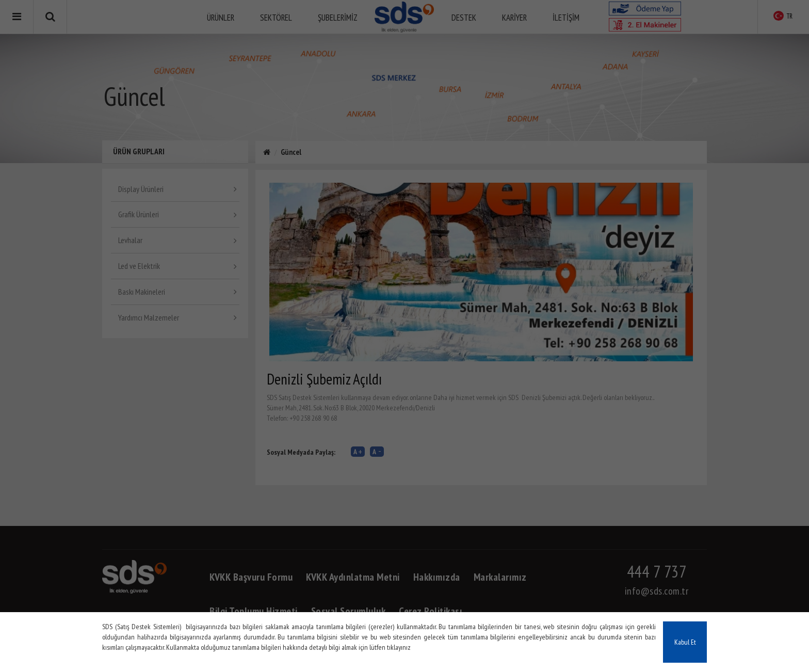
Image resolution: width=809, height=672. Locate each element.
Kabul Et (685, 642)
